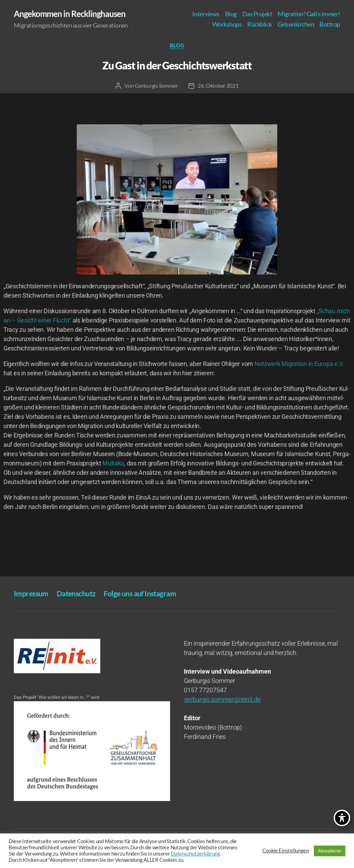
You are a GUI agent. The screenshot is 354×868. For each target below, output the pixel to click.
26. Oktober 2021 (218, 85)
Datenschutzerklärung (195, 854)
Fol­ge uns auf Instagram (140, 593)
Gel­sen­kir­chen (296, 24)
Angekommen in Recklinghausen (70, 14)
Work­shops (227, 24)
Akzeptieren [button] (330, 851)
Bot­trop (330, 24)
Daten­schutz (76, 593)
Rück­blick (260, 24)
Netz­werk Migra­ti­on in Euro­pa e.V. (299, 364)
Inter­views (206, 14)
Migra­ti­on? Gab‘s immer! (309, 14)
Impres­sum (31, 593)
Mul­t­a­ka (113, 463)
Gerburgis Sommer (156, 85)
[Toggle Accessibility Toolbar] (342, 818)
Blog (231, 14)
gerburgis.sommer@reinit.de (222, 699)
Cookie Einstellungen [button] (286, 851)
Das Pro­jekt (257, 14)
